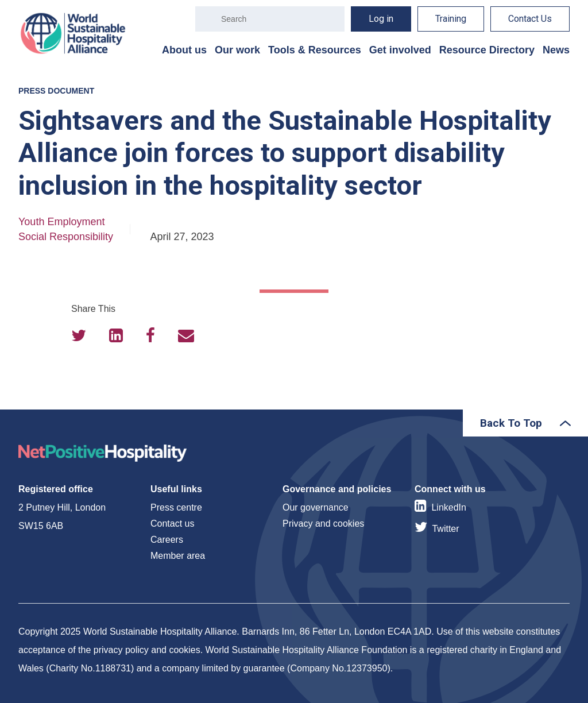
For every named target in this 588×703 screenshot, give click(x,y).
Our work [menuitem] (237, 50)
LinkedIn (449, 507)
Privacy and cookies (323, 524)
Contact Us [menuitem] (530, 19)
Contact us (172, 524)
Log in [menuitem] (381, 19)
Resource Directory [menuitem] (487, 50)
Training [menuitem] (451, 19)
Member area (178, 556)
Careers (167, 540)
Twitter (445, 529)
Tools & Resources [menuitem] (315, 50)
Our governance (316, 507)
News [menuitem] (556, 50)
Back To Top (511, 423)
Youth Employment (61, 222)
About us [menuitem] (184, 50)
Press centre (176, 507)
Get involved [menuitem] (400, 50)
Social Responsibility (66, 237)
